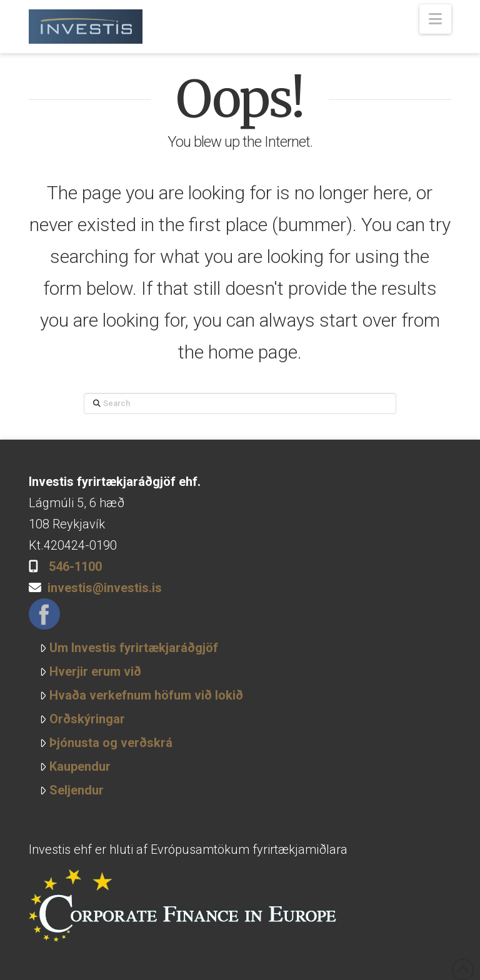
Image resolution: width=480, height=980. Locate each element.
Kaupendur (75, 766)
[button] (435, 19)
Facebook (44, 614)
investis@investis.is (105, 588)
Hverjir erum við (90, 671)
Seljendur (72, 790)
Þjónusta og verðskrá (106, 743)
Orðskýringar (82, 719)
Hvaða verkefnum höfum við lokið (141, 695)
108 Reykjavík (67, 524)
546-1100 (75, 567)
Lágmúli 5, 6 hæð (77, 503)
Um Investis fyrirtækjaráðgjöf (129, 648)
